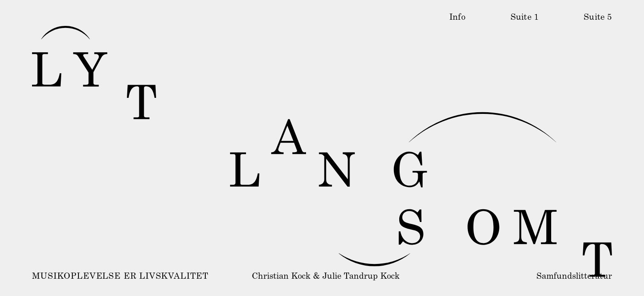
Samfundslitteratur (574, 277)
